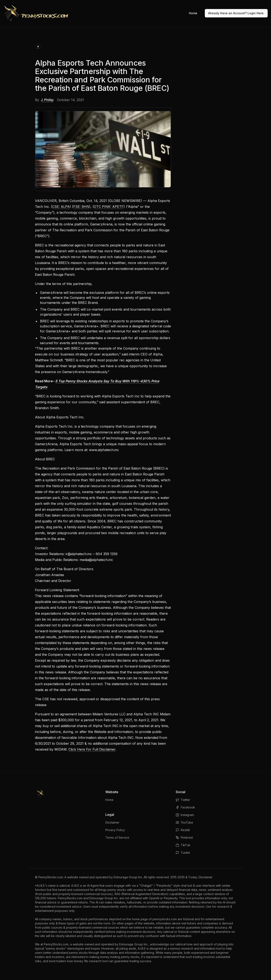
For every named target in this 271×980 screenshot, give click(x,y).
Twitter (183, 800)
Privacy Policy (115, 830)
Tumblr (183, 853)
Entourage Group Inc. (128, 877)
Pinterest (184, 837)
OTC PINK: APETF (109, 207)
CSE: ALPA (61, 207)
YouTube (184, 822)
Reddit (183, 830)
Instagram (185, 815)
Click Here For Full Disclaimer (92, 749)
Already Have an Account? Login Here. (236, 13)
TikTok (183, 845)
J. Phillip (47, 100)
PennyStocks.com (51, 877)
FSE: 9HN (81, 207)
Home (193, 13)
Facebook (185, 807)
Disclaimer (112, 822)
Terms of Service (117, 837)
